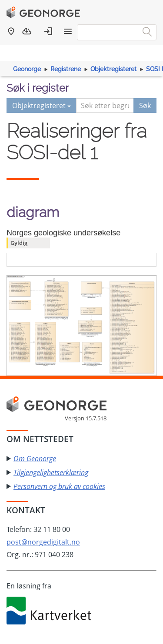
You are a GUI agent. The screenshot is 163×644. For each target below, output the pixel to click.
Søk (145, 106)
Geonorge (27, 69)
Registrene (66, 69)
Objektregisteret (113, 69)
